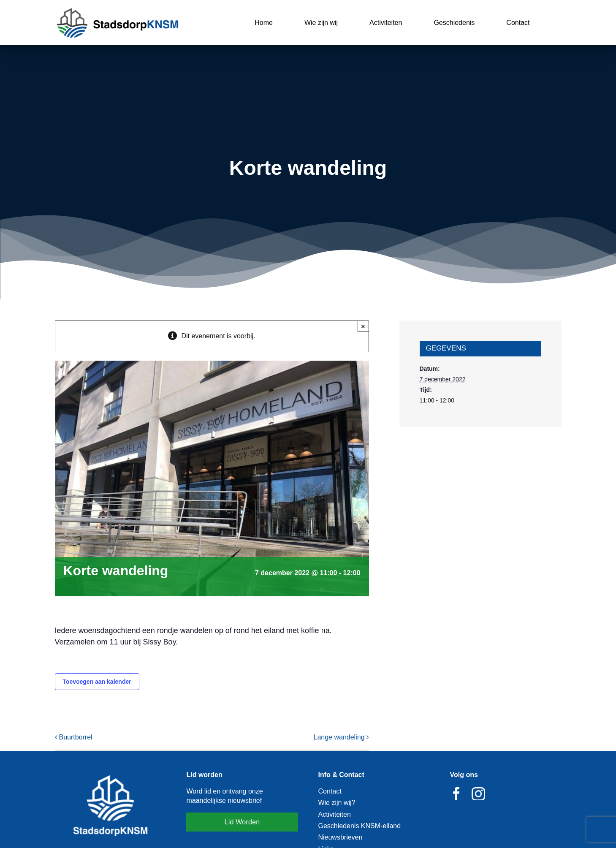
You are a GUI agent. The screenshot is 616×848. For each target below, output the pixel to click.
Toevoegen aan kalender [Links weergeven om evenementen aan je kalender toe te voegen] (97, 682)
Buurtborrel (76, 738)
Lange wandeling (339, 738)
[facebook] (456, 794)
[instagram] (478, 794)
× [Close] (363, 326)
